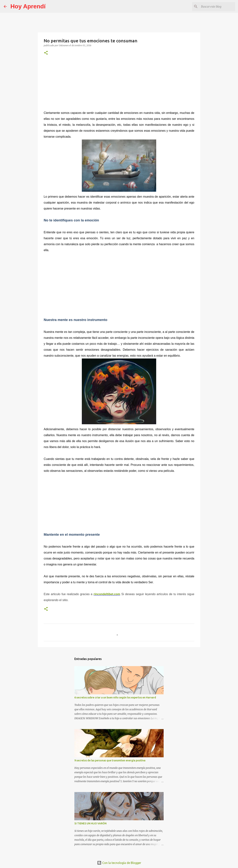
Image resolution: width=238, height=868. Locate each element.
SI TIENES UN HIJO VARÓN (90, 823)
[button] (46, 53)
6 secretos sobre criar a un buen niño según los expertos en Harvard (115, 697)
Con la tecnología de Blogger (119, 863)
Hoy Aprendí (28, 6)
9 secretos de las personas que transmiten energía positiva (110, 760)
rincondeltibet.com (107, 594)
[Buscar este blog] (216, 7)
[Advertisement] (119, 85)
